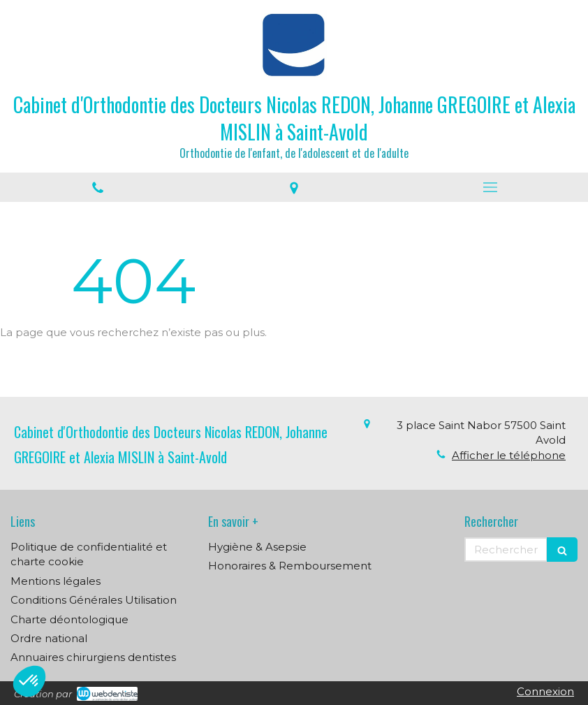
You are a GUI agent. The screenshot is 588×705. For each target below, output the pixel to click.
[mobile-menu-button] (490, 187)
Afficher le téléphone (509, 455)
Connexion (545, 691)
